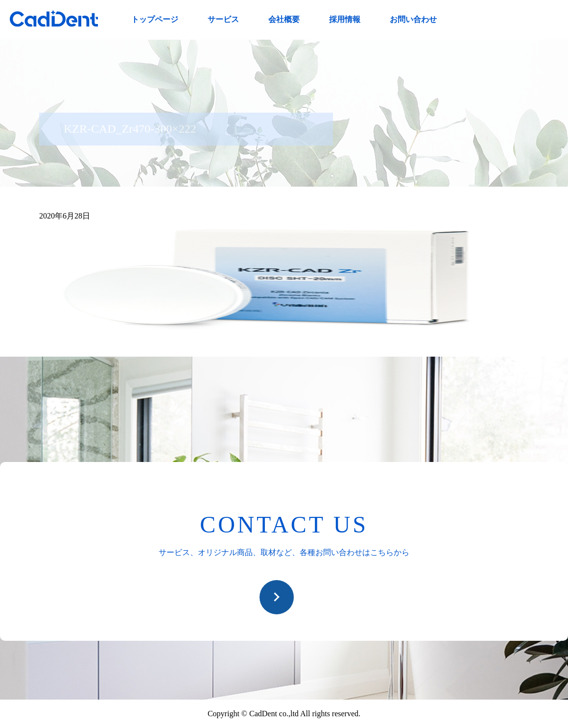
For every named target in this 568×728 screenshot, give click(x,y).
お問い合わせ (413, 19)
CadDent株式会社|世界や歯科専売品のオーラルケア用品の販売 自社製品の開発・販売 (54, 18)
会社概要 (284, 19)
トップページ (155, 19)
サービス (223, 19)
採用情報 (345, 19)
